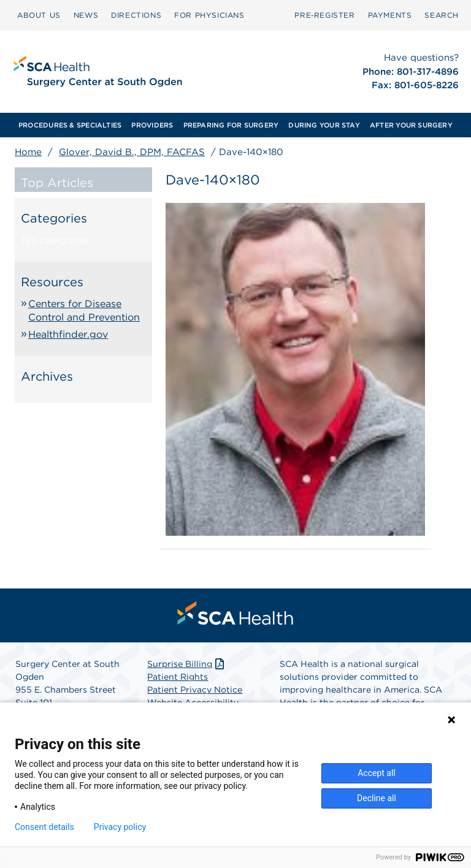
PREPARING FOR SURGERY (231, 125)
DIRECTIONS (136, 15)
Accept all (377, 773)
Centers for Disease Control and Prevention (84, 310)
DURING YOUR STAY (324, 125)
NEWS (86, 15)
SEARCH (442, 15)
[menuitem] (39, 15)
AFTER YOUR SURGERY (411, 125)
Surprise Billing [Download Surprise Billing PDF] (187, 664)
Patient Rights (178, 677)
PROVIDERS (152, 125)
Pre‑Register (324, 15)
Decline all (377, 798)
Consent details (44, 827)
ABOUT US (39, 15)
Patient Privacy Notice (195, 690)
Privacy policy (120, 827)
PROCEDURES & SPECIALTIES (70, 125)
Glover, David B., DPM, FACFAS (132, 152)
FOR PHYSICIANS (209, 15)
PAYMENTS (390, 15)
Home (28, 152)
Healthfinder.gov (68, 334)
